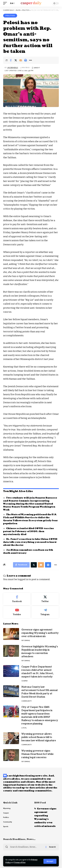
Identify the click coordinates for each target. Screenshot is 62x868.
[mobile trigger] (6, 3)
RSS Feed (40, 803)
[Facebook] (17, 599)
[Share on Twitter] (16, 60)
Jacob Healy (13, 68)
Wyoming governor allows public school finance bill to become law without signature (39, 737)
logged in (23, 579)
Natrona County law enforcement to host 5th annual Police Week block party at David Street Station (39, 692)
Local (24, 728)
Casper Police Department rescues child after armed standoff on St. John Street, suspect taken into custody (37, 672)
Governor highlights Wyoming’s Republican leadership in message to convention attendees (40, 652)
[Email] (21, 60)
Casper (24, 681)
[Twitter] (45, 599)
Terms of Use (20, 863)
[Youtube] (17, 612)
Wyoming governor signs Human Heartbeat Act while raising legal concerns (38, 754)
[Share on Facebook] (11, 60)
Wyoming (26, 640)
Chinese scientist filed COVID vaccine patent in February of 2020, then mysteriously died (28, 531)
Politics (10, 16)
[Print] (26, 60)
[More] (30, 60)
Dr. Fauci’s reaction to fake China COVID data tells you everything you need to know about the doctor (30, 542)
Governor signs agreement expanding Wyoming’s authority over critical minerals (40, 633)
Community (27, 701)
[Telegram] (45, 612)
